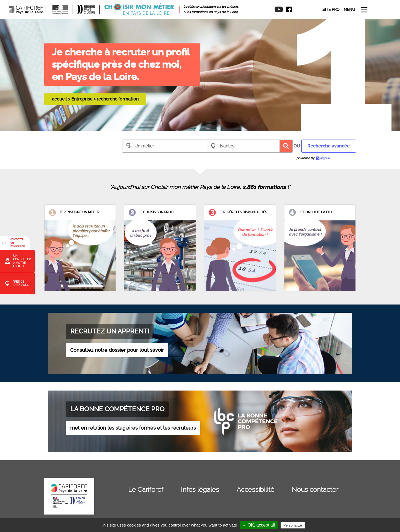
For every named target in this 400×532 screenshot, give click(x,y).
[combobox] (165, 146)
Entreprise (82, 99)
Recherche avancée (329, 146)
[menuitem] (287, 10)
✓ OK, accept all (259, 525)
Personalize (293, 525)
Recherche (286, 146)
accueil (59, 99)
